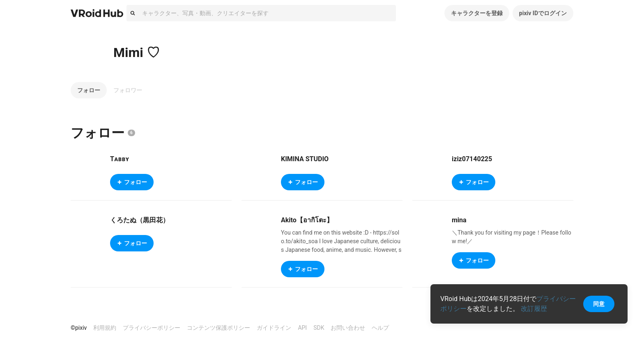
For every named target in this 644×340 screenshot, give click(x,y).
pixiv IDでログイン (543, 13)
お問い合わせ (348, 328)
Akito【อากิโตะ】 (307, 220)
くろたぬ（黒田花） (140, 220)
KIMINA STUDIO (305, 159)
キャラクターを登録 (477, 13)
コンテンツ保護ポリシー (218, 328)
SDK (319, 328)
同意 (599, 304)
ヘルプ (380, 328)
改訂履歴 (534, 309)
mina (459, 220)
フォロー (89, 90)
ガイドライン (274, 328)
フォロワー (128, 90)
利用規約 (105, 328)
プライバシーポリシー (152, 328)
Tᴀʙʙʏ (120, 159)
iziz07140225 (472, 159)
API (302, 328)
